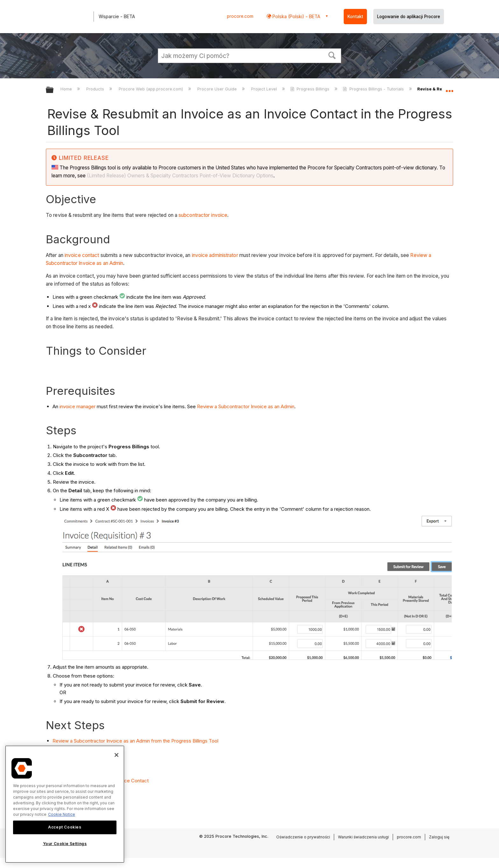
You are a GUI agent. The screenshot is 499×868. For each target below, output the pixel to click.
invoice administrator (215, 255)
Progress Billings (310, 89)
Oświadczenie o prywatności (303, 837)
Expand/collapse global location (449, 88)
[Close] (116, 755)
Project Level (265, 89)
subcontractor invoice (203, 215)
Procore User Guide (218, 89)
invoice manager (77, 406)
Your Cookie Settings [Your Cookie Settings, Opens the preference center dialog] (65, 844)
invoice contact (82, 255)
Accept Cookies (65, 827)
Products (96, 89)
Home (67, 89)
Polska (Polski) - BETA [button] (296, 16)
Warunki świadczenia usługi (363, 837)
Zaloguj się (439, 837)
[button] (332, 55)
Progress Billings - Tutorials (374, 89)
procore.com (240, 16)
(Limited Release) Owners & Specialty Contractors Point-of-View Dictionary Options (180, 176)
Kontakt (355, 17)
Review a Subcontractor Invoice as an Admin (246, 406)
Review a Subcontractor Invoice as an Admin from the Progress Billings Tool (135, 741)
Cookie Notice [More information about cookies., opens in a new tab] (62, 814)
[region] (65, 804)
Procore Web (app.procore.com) (151, 89)
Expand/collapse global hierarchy (54, 90)
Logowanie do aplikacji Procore (409, 17)
